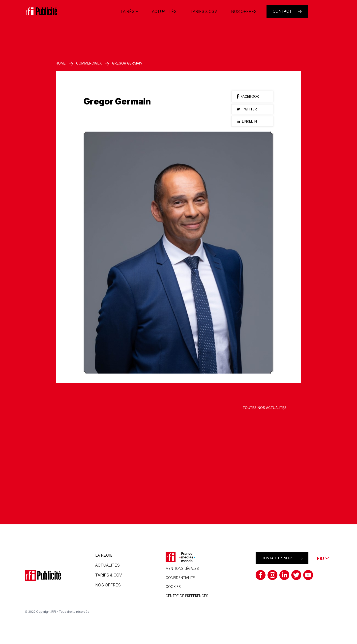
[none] (322, 11)
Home (61, 63)
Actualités (107, 565)
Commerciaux (89, 63)
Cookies (173, 587)
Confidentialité (180, 578)
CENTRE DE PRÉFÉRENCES (187, 596)
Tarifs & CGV (109, 575)
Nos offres (108, 585)
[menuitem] (322, 11)
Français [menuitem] (322, 11)
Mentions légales (182, 569)
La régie (104, 555)
